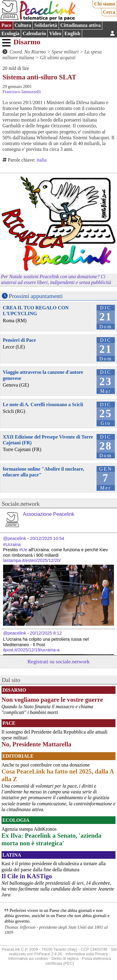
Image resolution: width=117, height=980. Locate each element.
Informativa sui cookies (28, 958)
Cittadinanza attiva (80, 25)
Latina (12, 855)
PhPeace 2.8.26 (48, 954)
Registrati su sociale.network (59, 661)
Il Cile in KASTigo (27, 876)
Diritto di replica (65, 958)
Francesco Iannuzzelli (22, 92)
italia (42, 160)
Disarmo (27, 42)
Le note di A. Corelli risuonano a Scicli (43, 404)
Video (55, 33)
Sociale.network (21, 504)
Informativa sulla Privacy (87, 954)
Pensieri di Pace (19, 340)
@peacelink (15, 538)
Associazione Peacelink (49, 514)
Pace (6, 25)
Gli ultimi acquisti (58, 58)
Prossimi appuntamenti (36, 296)
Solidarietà (46, 25)
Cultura (23, 25)
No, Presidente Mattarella (37, 744)
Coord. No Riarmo (28, 52)
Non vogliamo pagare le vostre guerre (52, 699)
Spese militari (65, 52)
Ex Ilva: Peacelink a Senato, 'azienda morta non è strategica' (51, 839)
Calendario (34, 33)
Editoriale (18, 756)
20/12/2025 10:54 (47, 538)
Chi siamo (105, 4)
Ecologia (11, 33)
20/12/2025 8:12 (46, 633)
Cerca (109, 12)
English (72, 33)
